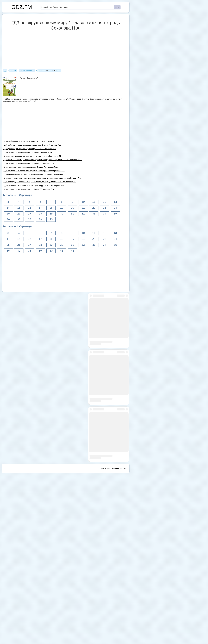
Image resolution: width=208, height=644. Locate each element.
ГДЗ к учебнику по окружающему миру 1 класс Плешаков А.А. (29, 141)
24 (115, 208)
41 (62, 251)
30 (62, 214)
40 (51, 219)
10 (83, 202)
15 (19, 208)
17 (40, 208)
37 (19, 219)
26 (19, 214)
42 (72, 251)
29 (51, 214)
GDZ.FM (22, 7)
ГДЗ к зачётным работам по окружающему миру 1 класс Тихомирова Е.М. (34, 185)
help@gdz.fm (121, 639)
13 (115, 202)
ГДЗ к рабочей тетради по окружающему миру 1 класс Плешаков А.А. (32, 145)
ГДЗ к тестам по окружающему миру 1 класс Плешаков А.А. (28, 152)
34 (105, 214)
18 (51, 208)
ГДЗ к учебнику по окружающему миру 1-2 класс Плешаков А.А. (30, 149)
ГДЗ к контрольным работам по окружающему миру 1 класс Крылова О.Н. (34, 171)
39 (40, 219)
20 (72, 208)
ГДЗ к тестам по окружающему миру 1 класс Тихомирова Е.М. (29, 163)
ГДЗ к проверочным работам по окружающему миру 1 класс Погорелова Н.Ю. (36, 174)
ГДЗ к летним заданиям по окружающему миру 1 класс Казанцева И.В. (33, 156)
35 (115, 214)
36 (8, 219)
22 (94, 208)
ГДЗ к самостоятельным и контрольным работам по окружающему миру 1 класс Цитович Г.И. (42, 178)
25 (8, 214)
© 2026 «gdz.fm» (108, 639)
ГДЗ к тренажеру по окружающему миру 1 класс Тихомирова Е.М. (31, 167)
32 (83, 214)
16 (30, 208)
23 (105, 208)
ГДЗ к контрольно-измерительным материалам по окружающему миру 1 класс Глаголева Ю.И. (43, 160)
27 (30, 214)
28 (40, 214)
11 (94, 202)
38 (30, 219)
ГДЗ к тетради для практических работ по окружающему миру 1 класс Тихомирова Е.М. (40, 182)
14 (8, 208)
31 (72, 214)
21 (83, 208)
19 (62, 208)
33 (94, 214)
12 (105, 202)
